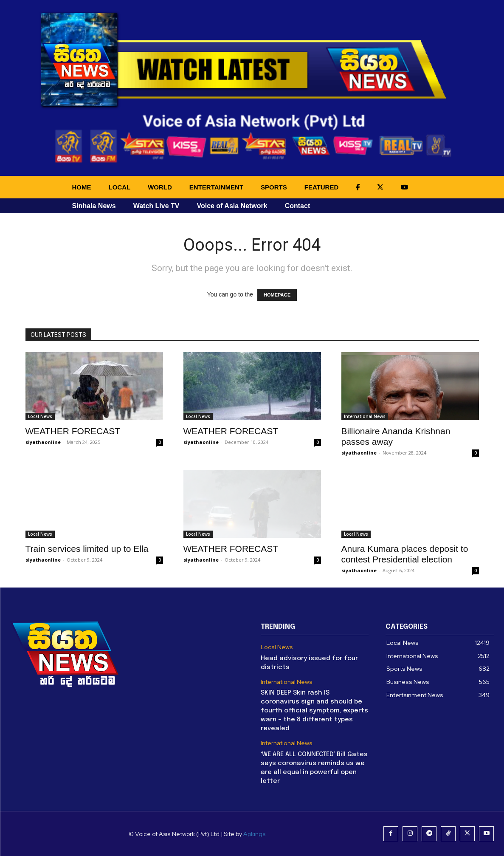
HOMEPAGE (277, 295)
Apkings (254, 834)
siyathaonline (43, 442)
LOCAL (120, 187)
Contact (298, 206)
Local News (40, 416)
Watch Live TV (156, 206)
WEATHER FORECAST (73, 431)
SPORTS (274, 187)
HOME (82, 187)
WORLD (160, 187)
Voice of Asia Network (232, 206)
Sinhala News (94, 206)
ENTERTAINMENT (216, 187)
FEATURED (322, 187)
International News (365, 416)
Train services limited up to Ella (87, 549)
